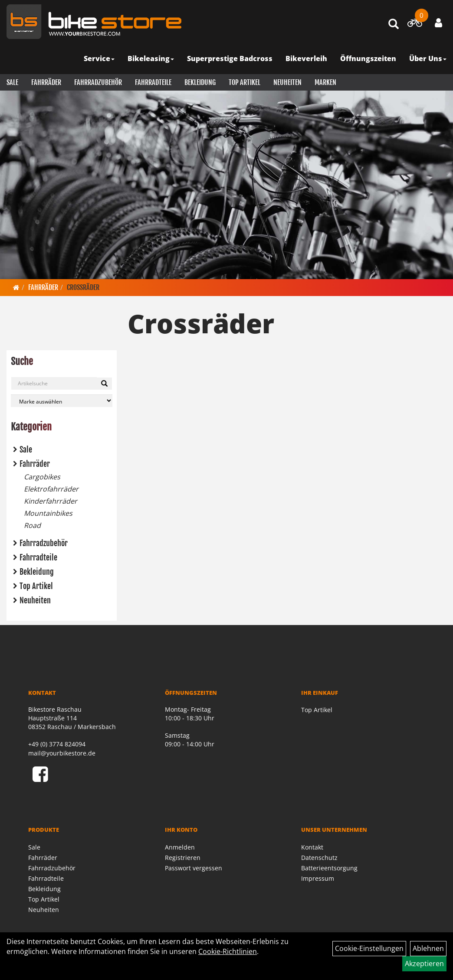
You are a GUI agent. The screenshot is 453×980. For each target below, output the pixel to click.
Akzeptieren (424, 964)
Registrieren (183, 858)
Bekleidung (200, 82)
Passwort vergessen (194, 868)
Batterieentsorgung (329, 868)
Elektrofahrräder (51, 489)
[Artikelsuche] (394, 24)
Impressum (318, 878)
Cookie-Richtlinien (228, 951)
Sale (12, 82)
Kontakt (312, 847)
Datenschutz (319, 858)
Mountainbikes (48, 513)
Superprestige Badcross (230, 59)
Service (99, 59)
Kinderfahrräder (51, 501)
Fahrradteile (153, 82)
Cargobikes (42, 477)
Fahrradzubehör (98, 82)
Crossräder (83, 287)
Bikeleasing (151, 59)
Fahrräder (46, 82)
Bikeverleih (306, 59)
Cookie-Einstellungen (369, 948)
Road (32, 525)
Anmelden (180, 847)
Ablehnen (428, 948)
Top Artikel (245, 82)
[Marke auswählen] (62, 401)
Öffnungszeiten (368, 59)
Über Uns (428, 59)
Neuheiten (287, 82)
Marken (325, 82)
